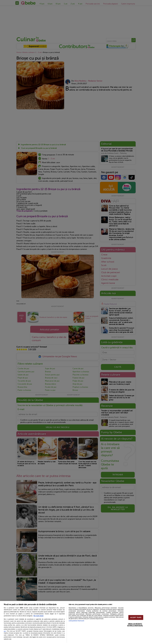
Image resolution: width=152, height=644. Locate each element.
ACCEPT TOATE (136, 617)
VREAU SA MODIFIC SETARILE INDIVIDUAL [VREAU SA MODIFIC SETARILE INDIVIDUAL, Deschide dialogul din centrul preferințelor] (135, 625)
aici (5, 631)
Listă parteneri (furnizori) (76, 621)
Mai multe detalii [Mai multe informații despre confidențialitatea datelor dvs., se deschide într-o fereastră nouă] (38, 616)
